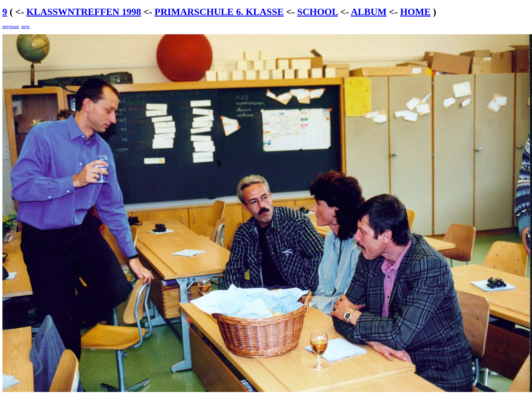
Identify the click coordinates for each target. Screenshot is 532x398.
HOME (415, 12)
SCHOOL (317, 12)
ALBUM (369, 12)
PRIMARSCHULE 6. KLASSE (219, 12)
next (26, 27)
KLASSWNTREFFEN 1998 (84, 12)
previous (11, 27)
